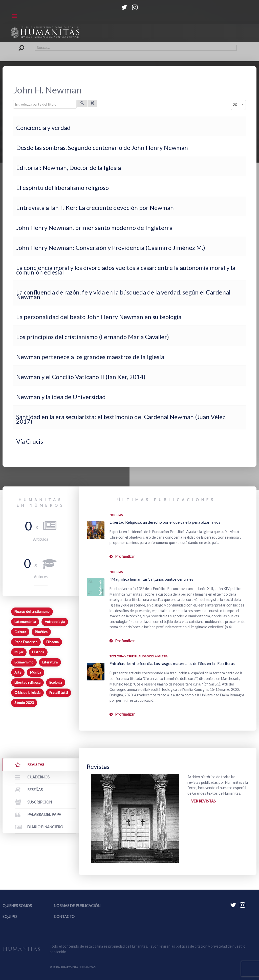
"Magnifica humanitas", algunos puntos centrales (151, 579)
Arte (18, 672)
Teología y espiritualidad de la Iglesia (139, 656)
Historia (38, 652)
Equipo (10, 917)
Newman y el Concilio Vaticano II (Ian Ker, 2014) (81, 377)
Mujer (19, 652)
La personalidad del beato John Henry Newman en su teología (99, 317)
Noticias (116, 515)
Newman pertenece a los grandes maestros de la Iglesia (90, 357)
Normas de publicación (77, 906)
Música (36, 672)
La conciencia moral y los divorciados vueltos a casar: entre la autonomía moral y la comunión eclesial (126, 270)
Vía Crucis (30, 441)
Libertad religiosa (27, 682)
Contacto (64, 917)
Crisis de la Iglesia (27, 693)
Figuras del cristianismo (32, 612)
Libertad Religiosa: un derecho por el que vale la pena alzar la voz (165, 522)
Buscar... (23, 45)
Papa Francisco (26, 642)
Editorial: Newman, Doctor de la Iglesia (69, 168)
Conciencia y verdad (43, 128)
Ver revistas (203, 801)
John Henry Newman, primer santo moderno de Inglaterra (94, 228)
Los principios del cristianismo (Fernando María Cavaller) (93, 337)
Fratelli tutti (59, 693)
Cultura (20, 632)
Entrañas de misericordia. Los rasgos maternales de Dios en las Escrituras (172, 663)
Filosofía (52, 642)
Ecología (56, 682)
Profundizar (125, 556)
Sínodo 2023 (24, 703)
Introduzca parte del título (13, 100)
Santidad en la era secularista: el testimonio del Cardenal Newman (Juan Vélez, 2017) (121, 419)
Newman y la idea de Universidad (61, 397)
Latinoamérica (25, 622)
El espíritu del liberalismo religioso (62, 188)
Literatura (50, 662)
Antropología (55, 622)
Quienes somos (17, 906)
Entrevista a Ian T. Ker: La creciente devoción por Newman (95, 208)
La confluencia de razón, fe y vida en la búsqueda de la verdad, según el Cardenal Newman (123, 294)
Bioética (41, 632)
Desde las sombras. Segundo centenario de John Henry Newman (102, 148)
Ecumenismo (24, 662)
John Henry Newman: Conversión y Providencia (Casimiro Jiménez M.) (111, 248)
